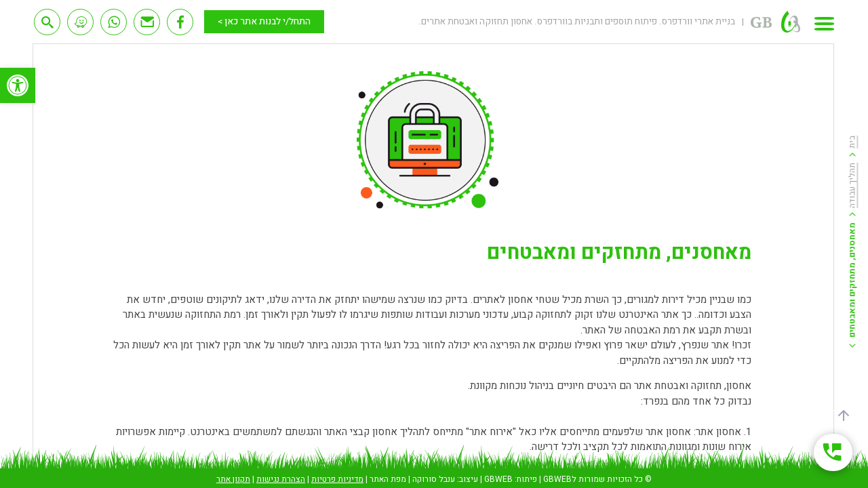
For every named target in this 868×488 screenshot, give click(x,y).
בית (852, 142)
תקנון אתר (233, 479)
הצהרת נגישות (281, 479)
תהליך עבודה (852, 185)
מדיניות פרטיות (337, 479)
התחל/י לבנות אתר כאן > (264, 22)
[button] (18, 85)
